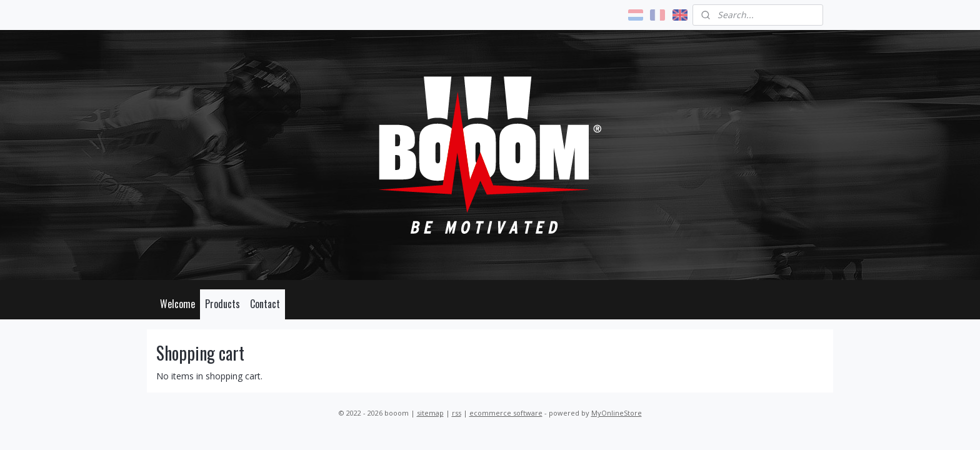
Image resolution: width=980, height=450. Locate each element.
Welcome (177, 304)
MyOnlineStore (617, 413)
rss (457, 413)
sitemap (430, 413)
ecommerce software (506, 413)
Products (222, 304)
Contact (265, 304)
